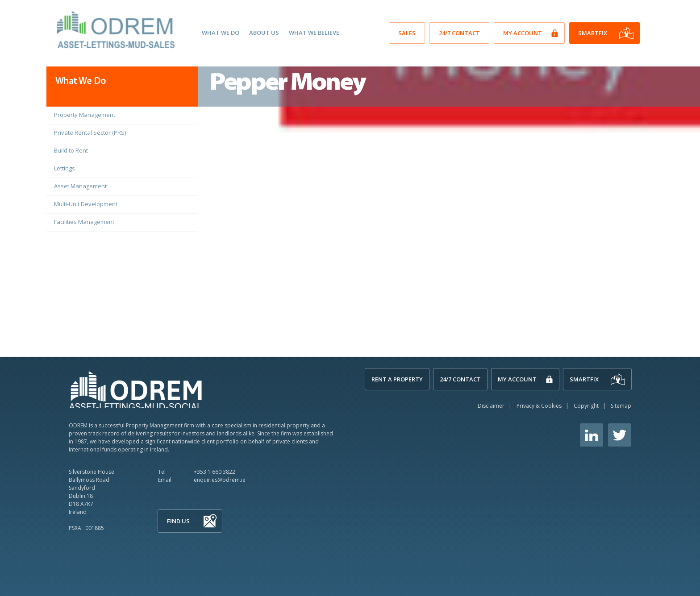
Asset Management (80, 186)
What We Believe (314, 33)
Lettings (65, 168)
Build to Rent (71, 150)
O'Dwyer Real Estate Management (117, 30)
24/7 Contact (459, 33)
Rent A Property (397, 379)
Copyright (586, 406)
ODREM (136, 389)
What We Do (221, 33)
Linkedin (592, 435)
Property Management (85, 115)
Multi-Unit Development (86, 204)
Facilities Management (84, 222)
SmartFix (593, 33)
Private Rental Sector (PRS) (90, 132)
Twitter (620, 435)
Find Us (178, 521)
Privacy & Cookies (539, 406)
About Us (264, 33)
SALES (407, 33)
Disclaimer (491, 406)
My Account (523, 33)
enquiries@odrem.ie (220, 480)
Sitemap (621, 406)
